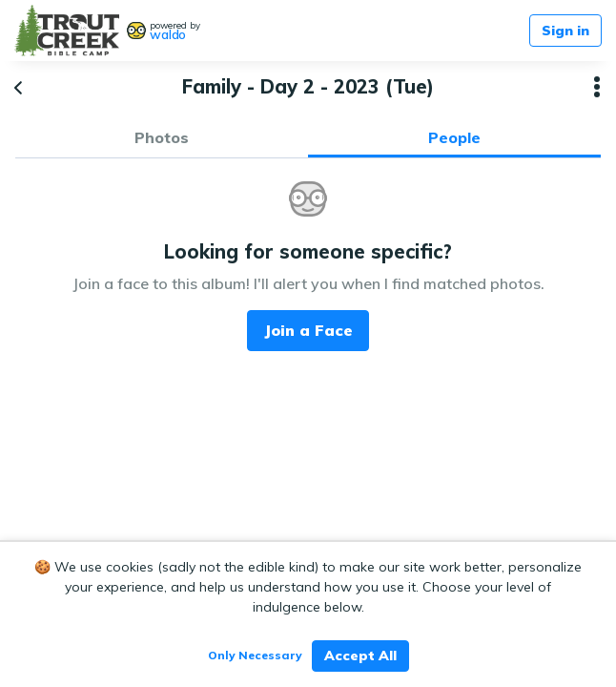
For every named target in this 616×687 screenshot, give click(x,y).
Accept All (360, 656)
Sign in (565, 31)
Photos (162, 137)
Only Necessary (255, 655)
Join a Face (308, 330)
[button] (597, 87)
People (454, 137)
